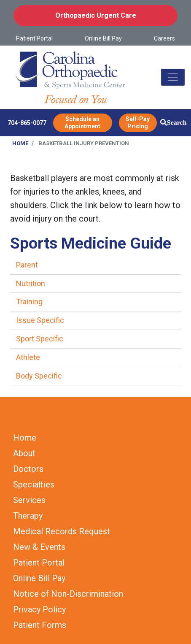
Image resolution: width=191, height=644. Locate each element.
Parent (27, 265)
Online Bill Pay (103, 38)
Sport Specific (40, 339)
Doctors (28, 469)
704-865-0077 (27, 123)
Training (29, 302)
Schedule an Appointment (82, 123)
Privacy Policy (39, 609)
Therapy (28, 516)
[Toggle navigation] (173, 77)
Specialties (34, 484)
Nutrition (31, 283)
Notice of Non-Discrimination (68, 594)
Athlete (28, 357)
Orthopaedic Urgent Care (96, 15)
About (24, 453)
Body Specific (39, 376)
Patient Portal (34, 38)
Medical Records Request (62, 531)
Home (20, 143)
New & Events (39, 547)
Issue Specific (40, 320)
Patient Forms (40, 625)
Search (177, 122)
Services (29, 500)
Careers (164, 38)
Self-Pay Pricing (138, 123)
